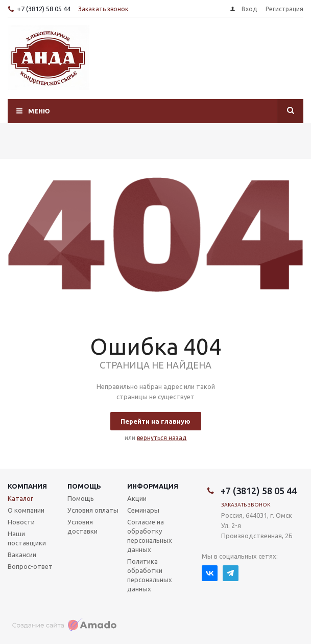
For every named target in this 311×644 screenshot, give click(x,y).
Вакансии (22, 555)
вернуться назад (162, 438)
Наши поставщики (27, 538)
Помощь (84, 486)
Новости (21, 522)
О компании (26, 510)
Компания (27, 486)
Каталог (20, 498)
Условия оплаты (93, 510)
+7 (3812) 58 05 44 (44, 9)
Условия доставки (82, 526)
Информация (153, 486)
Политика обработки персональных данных (150, 575)
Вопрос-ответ (30, 566)
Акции (137, 498)
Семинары (143, 510)
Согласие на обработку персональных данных (150, 536)
